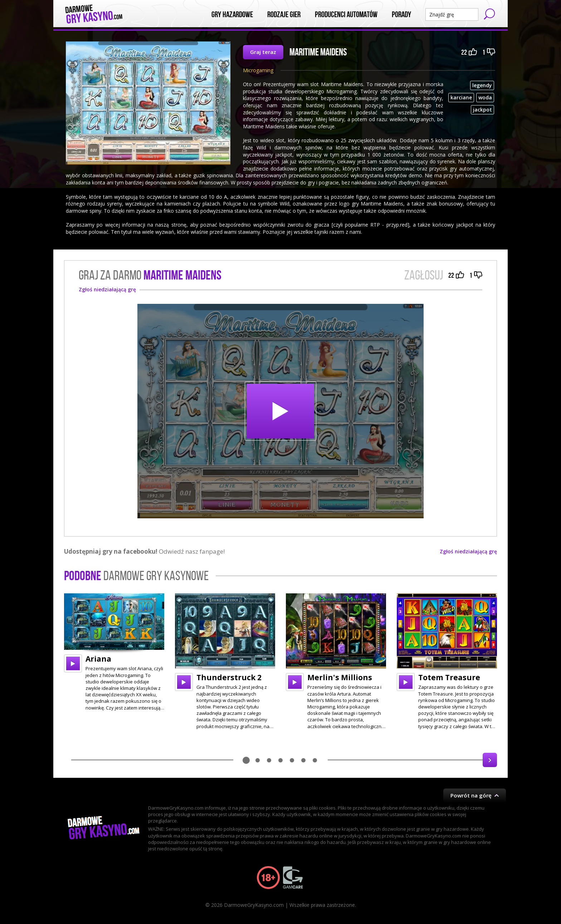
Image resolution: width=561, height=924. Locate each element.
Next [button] (490, 760)
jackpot (482, 110)
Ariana (98, 659)
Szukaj (489, 14)
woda (485, 97)
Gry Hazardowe (232, 15)
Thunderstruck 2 (229, 677)
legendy (482, 85)
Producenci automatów (346, 15)
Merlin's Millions (340, 677)
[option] (114, 652)
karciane (461, 97)
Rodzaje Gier (284, 15)
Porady (401, 15)
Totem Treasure (449, 677)
